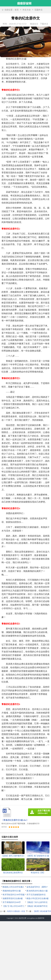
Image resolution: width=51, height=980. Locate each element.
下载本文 (44, 24)
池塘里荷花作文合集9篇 (13, 898)
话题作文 (39, 10)
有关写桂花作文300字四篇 (14, 895)
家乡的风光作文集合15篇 (37, 891)
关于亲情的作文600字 (12, 902)
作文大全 (27, 10)
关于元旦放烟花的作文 (36, 895)
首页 (17, 10)
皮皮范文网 (22, 918)
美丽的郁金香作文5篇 (12, 891)
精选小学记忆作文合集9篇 (38, 898)
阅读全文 (34, 24)
